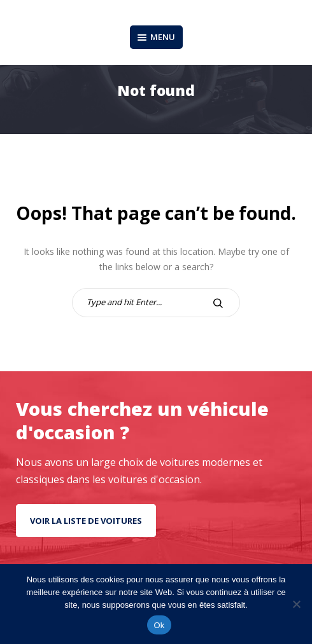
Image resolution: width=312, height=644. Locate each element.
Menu (156, 37)
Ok (159, 625)
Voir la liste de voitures (86, 521)
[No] (296, 604)
